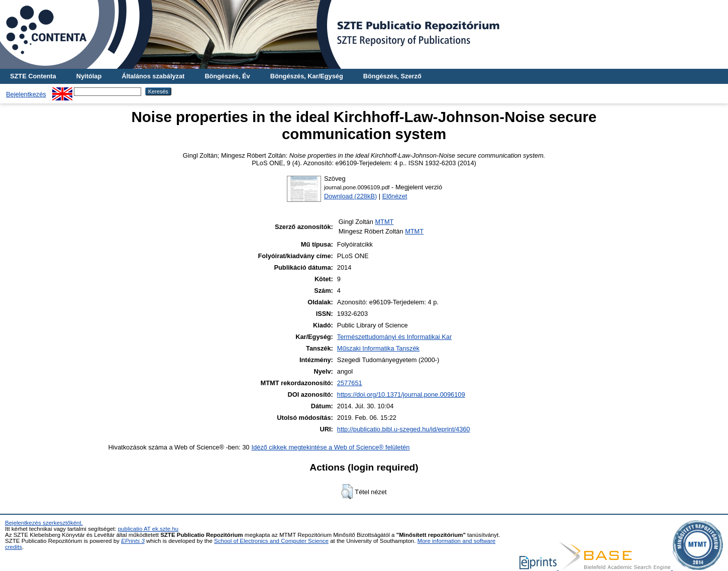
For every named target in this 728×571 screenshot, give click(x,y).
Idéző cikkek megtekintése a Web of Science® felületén (330, 447)
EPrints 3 (133, 541)
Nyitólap (89, 76)
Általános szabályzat (153, 76)
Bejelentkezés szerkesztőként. (44, 523)
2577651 (350, 383)
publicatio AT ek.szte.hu (148, 529)
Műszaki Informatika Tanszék (378, 348)
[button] (347, 492)
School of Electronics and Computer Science (271, 541)
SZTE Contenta (33, 76)
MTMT (384, 222)
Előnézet (395, 196)
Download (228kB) (350, 196)
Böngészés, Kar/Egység (307, 76)
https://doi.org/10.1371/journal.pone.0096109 (401, 394)
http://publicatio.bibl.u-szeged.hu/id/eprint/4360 (404, 429)
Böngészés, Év (227, 76)
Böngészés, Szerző (392, 76)
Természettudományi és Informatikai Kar (394, 337)
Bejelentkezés (26, 94)
